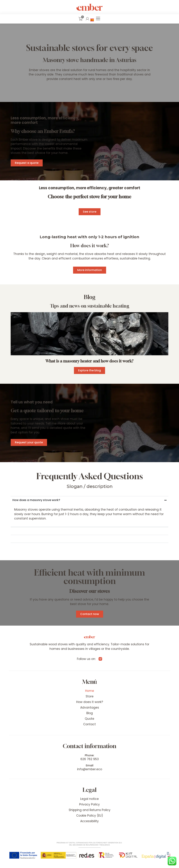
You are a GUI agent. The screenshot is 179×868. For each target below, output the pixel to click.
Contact (89, 724)
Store (90, 696)
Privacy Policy (89, 804)
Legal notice (89, 799)
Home (90, 691)
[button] (98, 19)
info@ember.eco (90, 769)
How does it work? (90, 702)
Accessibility (89, 821)
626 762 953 (90, 759)
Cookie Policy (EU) (90, 816)
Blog (90, 713)
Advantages (90, 708)
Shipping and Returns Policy (90, 810)
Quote (89, 719)
